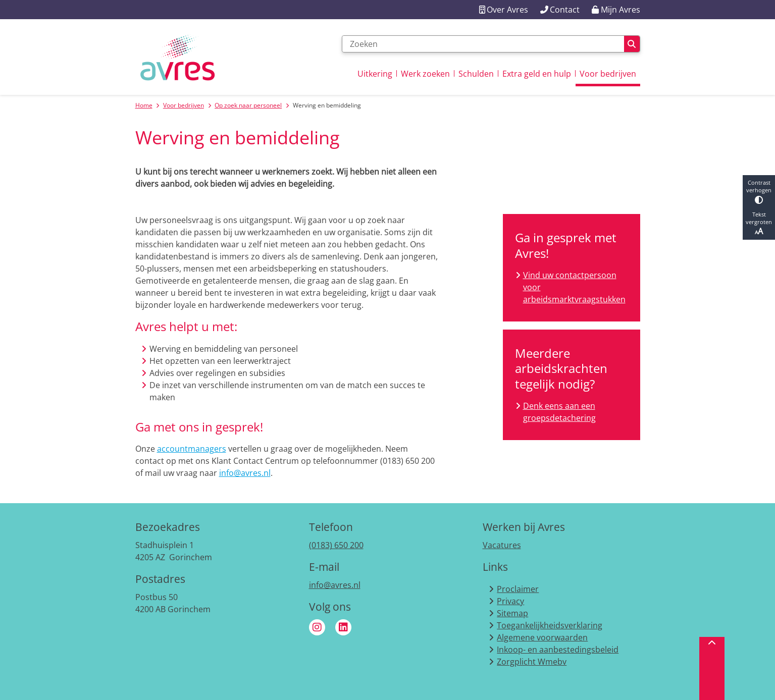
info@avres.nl (245, 473)
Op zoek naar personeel (248, 105)
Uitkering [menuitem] (375, 74)
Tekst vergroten (759, 224)
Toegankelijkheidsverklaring (550, 625)
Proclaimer (518, 589)
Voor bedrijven (184, 105)
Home (144, 105)
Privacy (510, 601)
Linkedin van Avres (343, 627)
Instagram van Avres (317, 627)
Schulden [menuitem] (476, 74)
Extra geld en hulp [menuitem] (537, 74)
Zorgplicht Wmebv (532, 662)
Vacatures (502, 545)
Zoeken (632, 44)
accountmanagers (192, 449)
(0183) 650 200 (336, 545)
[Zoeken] (483, 44)
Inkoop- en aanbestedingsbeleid (558, 650)
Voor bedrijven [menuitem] (608, 74)
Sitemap (512, 613)
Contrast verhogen (759, 191)
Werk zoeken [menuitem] (425, 74)
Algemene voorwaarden (542, 637)
